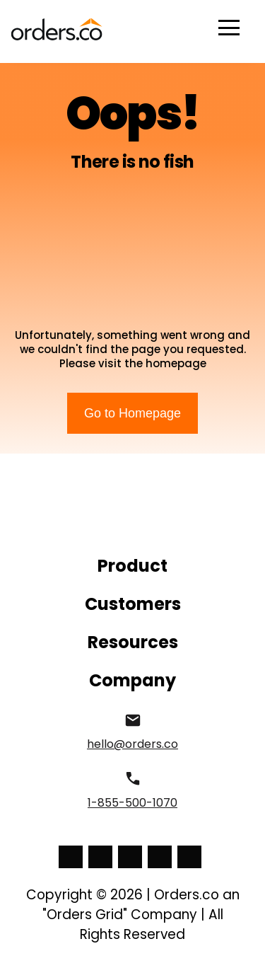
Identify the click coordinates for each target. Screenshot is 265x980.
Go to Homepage (132, 413)
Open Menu (229, 28)
